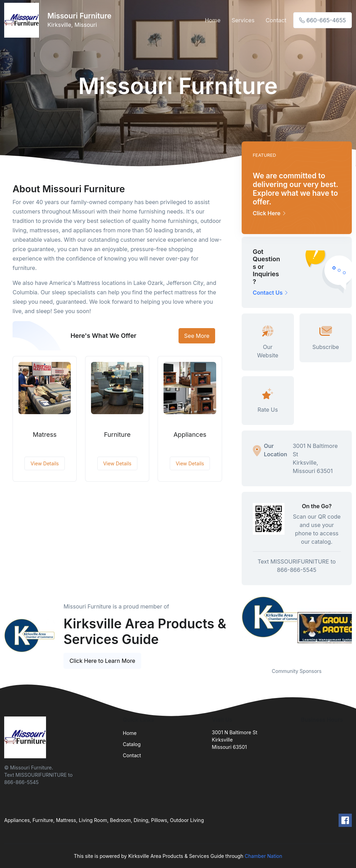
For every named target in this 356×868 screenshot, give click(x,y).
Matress (45, 435)
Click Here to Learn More (102, 661)
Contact (276, 20)
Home (213, 20)
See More (197, 336)
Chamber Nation (264, 856)
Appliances (190, 435)
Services (243, 20)
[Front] (23, 20)
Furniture (117, 435)
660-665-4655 (323, 20)
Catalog (132, 744)
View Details (44, 463)
